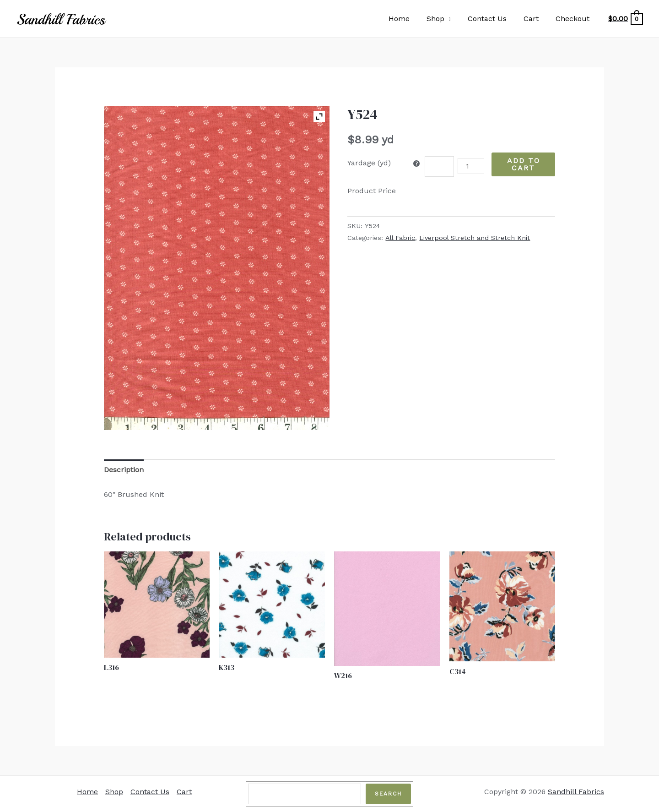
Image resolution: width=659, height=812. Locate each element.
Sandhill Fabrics (576, 792)
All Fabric (400, 238)
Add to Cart (524, 164)
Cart (535, 19)
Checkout (574, 19)
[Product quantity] (471, 166)
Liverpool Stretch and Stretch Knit (475, 238)
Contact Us (493, 19)
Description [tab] (124, 470)
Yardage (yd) (369, 163)
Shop (444, 19)
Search (388, 794)
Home (410, 19)
